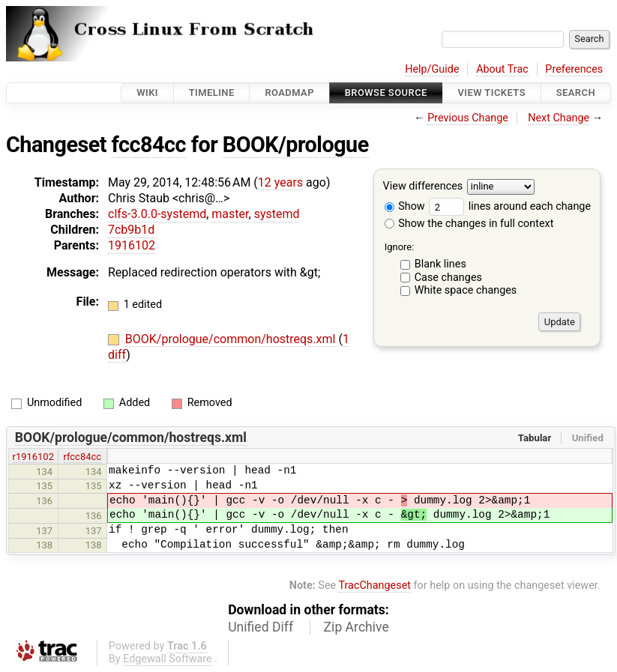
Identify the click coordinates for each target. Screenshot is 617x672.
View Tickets (492, 93)
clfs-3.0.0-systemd (157, 214)
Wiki (147, 93)
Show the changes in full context (469, 224)
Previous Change (468, 118)
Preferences (574, 69)
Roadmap (289, 93)
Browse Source (386, 93)
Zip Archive (356, 627)
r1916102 (33, 457)
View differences (423, 187)
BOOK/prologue (296, 145)
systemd (277, 214)
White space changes (466, 290)
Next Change (559, 118)
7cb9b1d (131, 230)
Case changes (448, 278)
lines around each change (510, 206)
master (230, 214)
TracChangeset (374, 585)
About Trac (502, 69)
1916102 (132, 245)
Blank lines (440, 264)
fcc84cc (149, 145)
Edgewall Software (168, 659)
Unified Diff (261, 627)
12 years (280, 182)
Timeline (212, 93)
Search (576, 93)
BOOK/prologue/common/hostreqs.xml (232, 339)
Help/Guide (432, 69)
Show (405, 206)
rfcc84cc (83, 457)
